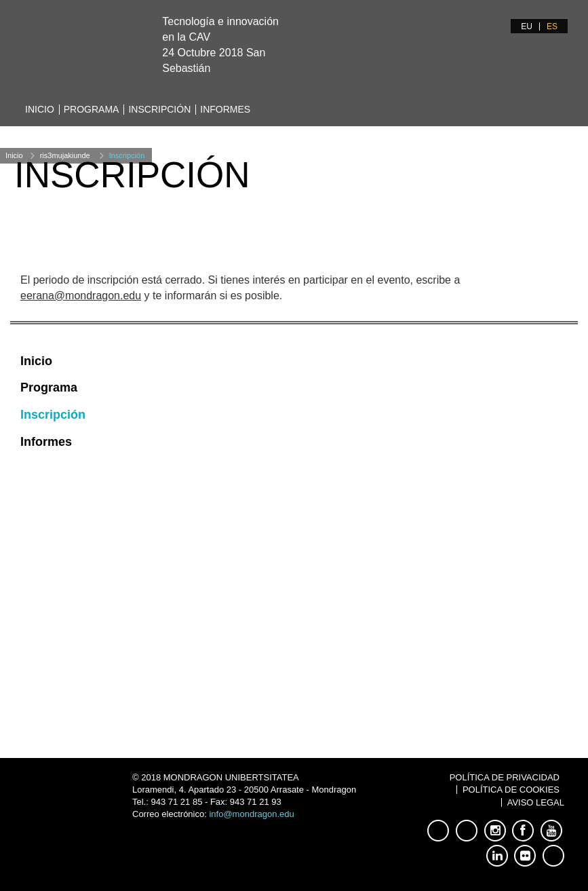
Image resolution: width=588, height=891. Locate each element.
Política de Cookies (511, 790)
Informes (225, 109)
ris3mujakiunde (65, 155)
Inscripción (159, 109)
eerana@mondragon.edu (81, 296)
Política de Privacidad (505, 777)
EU (527, 26)
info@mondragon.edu (251, 814)
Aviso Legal (536, 802)
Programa (92, 109)
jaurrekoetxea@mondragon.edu (157, 638)
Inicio (40, 109)
